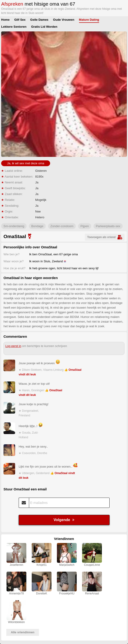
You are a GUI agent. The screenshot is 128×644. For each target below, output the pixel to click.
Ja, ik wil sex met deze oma (26, 163)
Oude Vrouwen (64, 20)
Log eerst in (13, 346)
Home (5, 20)
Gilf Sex (20, 20)
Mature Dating (89, 20)
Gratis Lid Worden (44, 27)
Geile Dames (39, 20)
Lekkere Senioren (14, 27)
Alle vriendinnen (22, 632)
